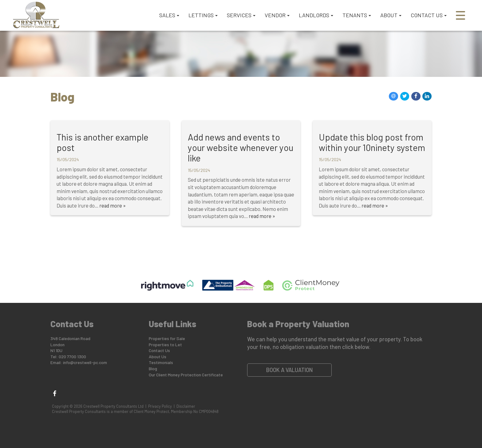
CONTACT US (429, 15)
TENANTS (357, 15)
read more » (113, 205)
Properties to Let (165, 345)
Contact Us (159, 350)
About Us (158, 357)
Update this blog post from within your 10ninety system (372, 142)
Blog (153, 369)
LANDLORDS (316, 15)
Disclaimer (186, 406)
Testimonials (161, 362)
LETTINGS (203, 15)
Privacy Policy (160, 406)
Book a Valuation (290, 370)
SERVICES (241, 15)
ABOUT (391, 15)
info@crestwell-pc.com (85, 362)
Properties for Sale (167, 338)
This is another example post (103, 142)
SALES (169, 15)
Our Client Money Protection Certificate (186, 375)
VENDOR (277, 15)
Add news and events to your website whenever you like (241, 147)
